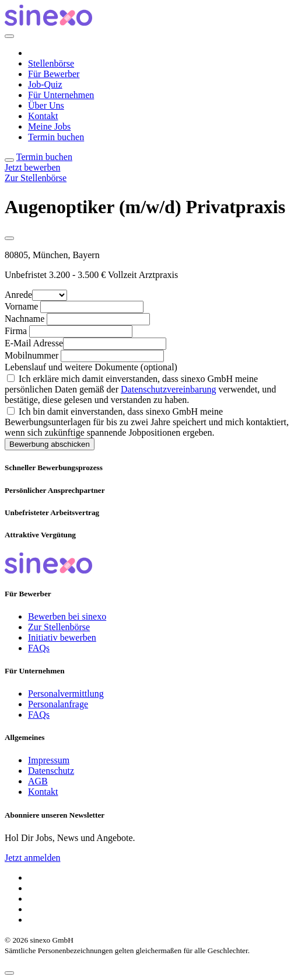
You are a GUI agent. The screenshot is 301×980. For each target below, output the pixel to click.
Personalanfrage (58, 704)
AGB (38, 781)
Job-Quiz (45, 84)
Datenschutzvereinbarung (168, 389)
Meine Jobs (49, 126)
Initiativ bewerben (62, 637)
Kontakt (43, 116)
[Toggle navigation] (9, 160)
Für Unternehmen (61, 95)
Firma (16, 331)
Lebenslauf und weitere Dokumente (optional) (91, 367)
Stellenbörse (51, 63)
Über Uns (46, 105)
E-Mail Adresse (34, 343)
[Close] (9, 36)
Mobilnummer (32, 355)
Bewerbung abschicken (50, 444)
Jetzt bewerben (33, 167)
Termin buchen (56, 137)
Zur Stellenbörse (36, 178)
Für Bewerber (54, 74)
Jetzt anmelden (33, 858)
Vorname (21, 306)
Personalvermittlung (66, 694)
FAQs (39, 648)
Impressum (49, 760)
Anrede (18, 295)
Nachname (24, 319)
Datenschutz (51, 771)
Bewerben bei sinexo (67, 616)
